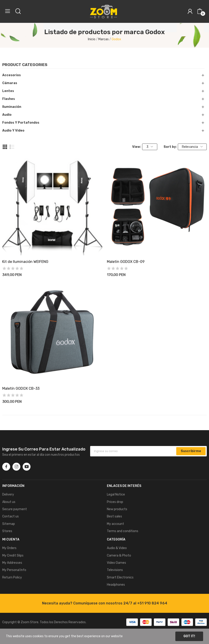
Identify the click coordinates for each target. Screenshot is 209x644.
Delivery (8, 494)
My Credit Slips (13, 556)
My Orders (9, 548)
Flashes (9, 99)
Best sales (114, 516)
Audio (7, 115)
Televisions (115, 570)
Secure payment (15, 509)
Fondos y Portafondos (21, 123)
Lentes (8, 91)
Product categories (25, 65)
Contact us (11, 516)
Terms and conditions (123, 531)
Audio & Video (117, 548)
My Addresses (12, 563)
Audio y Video (13, 131)
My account (115, 524)
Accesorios (12, 75)
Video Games (116, 563)
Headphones (116, 585)
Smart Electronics (120, 577)
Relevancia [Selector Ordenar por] (192, 147)
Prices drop (115, 502)
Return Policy (12, 577)
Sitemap (9, 524)
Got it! (189, 636)
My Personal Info (14, 570)
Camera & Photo (119, 556)
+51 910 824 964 (152, 603)
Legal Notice (116, 494)
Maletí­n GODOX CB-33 (21, 388)
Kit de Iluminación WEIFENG (25, 262)
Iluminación (12, 107)
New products (117, 509)
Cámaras (10, 83)
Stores (7, 531)
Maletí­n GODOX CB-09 (126, 262)
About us (9, 502)
